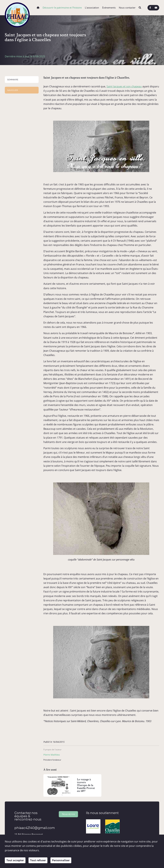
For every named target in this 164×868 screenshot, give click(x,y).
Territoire (12, 192)
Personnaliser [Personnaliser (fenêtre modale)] (61, 860)
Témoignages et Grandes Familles (24, 170)
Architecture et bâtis (18, 118)
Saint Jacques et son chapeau (124, 86)
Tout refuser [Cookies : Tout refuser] (38, 860)
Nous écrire (68, 814)
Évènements (109, 8)
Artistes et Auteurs (20, 147)
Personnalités (14, 138)
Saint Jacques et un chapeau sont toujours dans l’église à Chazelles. (20, 91)
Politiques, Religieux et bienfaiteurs (23, 153)
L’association (92, 8)
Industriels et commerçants (18, 163)
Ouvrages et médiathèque (14, 181)
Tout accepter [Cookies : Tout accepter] (15, 860)
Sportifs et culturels (21, 158)
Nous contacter (127, 8)
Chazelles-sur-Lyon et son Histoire (19, 128)
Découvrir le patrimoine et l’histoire (62, 8)
